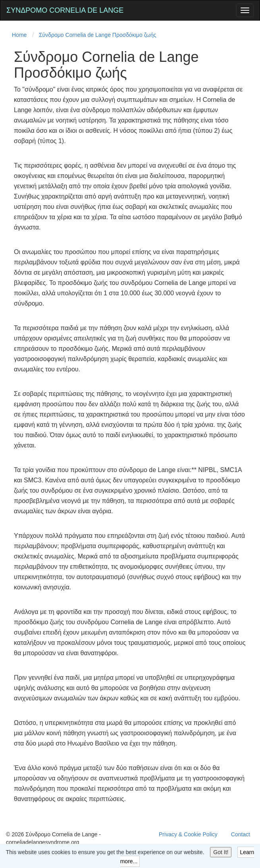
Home (19, 35)
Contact (241, 834)
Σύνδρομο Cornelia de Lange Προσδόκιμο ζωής (98, 35)
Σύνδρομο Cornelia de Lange (65, 10)
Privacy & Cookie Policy (188, 834)
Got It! (221, 852)
